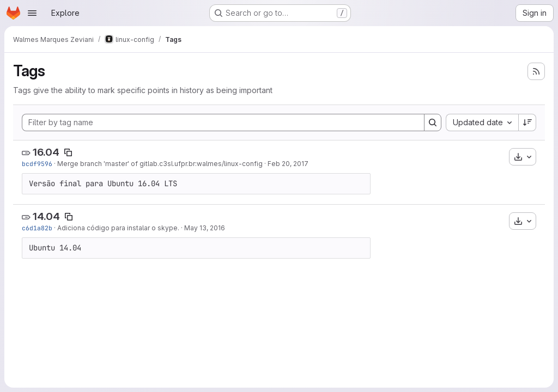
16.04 (46, 152)
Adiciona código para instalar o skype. (118, 228)
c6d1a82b (37, 228)
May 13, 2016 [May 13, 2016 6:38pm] (205, 228)
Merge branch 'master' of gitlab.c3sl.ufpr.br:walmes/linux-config (160, 164)
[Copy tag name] (68, 152)
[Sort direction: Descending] (527, 122)
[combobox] (482, 122)
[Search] (433, 122)
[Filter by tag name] (223, 122)
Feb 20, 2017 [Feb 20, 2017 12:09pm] (288, 164)
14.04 (46, 216)
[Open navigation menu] (32, 13)
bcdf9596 (37, 164)
